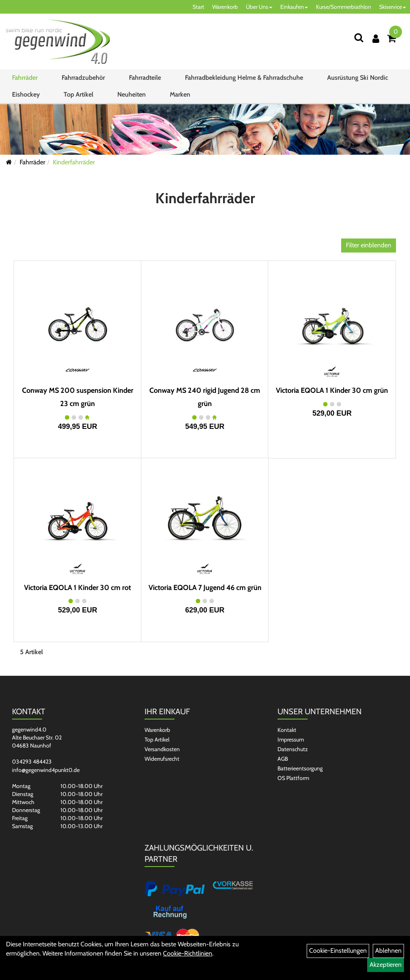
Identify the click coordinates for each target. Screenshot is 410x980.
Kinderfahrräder (74, 162)
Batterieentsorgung (300, 768)
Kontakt (287, 730)
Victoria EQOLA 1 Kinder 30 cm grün (332, 390)
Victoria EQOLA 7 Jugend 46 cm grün (205, 588)
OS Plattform (293, 778)
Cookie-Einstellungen (338, 951)
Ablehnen (388, 951)
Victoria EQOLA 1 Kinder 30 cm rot (77, 588)
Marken (180, 94)
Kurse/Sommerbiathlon (344, 7)
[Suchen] (359, 37)
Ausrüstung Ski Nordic (358, 78)
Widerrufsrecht (162, 759)
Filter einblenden (369, 245)
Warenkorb (225, 7)
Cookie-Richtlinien (188, 953)
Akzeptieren (386, 965)
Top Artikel (78, 94)
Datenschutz (293, 749)
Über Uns (259, 7)
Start (198, 7)
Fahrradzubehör (83, 78)
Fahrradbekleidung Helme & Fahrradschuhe (244, 78)
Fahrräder (25, 78)
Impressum (291, 740)
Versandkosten (162, 749)
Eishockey (26, 94)
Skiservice (393, 7)
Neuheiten (132, 94)
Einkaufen (294, 7)
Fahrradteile (145, 78)
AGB (283, 759)
